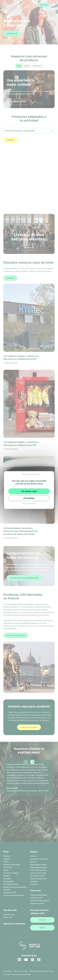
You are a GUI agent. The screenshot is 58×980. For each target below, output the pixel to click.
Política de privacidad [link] (29, 503)
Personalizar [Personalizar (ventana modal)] (29, 498)
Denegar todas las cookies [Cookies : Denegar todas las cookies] (31, 474)
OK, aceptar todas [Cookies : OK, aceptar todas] (29, 491)
